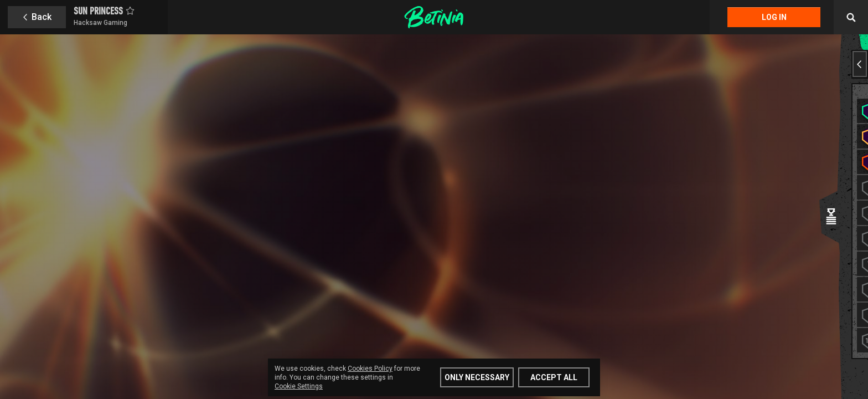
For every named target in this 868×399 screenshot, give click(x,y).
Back (42, 17)
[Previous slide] (860, 64)
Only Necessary (477, 377)
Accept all (554, 377)
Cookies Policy (370, 369)
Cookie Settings (299, 386)
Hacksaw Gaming (100, 23)
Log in (774, 17)
